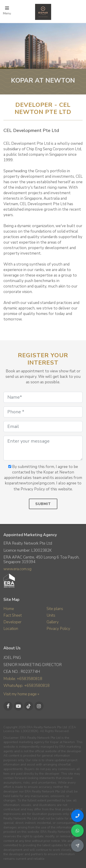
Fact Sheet (13, 615)
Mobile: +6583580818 (23, 679)
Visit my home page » (21, 694)
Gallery (53, 622)
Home (9, 609)
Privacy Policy (58, 629)
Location (11, 629)
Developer (12, 622)
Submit (43, 504)
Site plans (55, 609)
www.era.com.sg (17, 569)
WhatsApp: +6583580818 (26, 686)
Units (51, 615)
